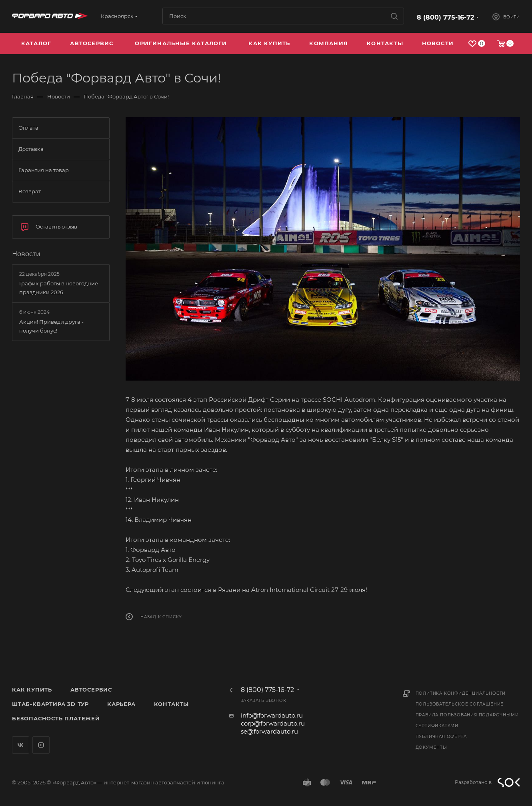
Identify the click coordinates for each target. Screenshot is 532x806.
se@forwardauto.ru (269, 731)
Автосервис (91, 690)
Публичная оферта (441, 737)
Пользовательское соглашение (460, 704)
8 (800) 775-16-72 (445, 17)
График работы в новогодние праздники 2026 (59, 288)
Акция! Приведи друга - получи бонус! (51, 326)
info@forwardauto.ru (272, 715)
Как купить (32, 690)
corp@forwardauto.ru (273, 723)
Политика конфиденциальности (461, 693)
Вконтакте (21, 745)
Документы (431, 747)
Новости (26, 254)
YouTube (41, 745)
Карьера (121, 704)
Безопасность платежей (56, 718)
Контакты (171, 704)
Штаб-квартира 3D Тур (50, 704)
